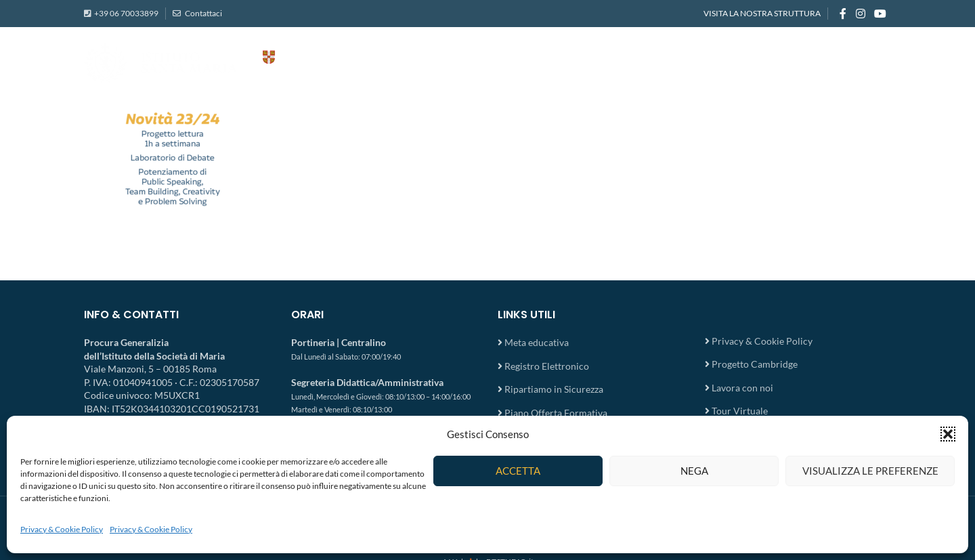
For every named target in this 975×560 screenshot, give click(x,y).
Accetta (518, 471)
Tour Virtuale (740, 411)
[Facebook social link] (843, 14)
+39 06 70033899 (126, 13)
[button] (948, 434)
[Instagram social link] (860, 14)
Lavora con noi (742, 388)
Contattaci (203, 13)
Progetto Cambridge (755, 364)
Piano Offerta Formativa (556, 413)
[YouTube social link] (881, 14)
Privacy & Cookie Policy (62, 529)
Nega (694, 471)
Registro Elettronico (547, 366)
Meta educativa (537, 342)
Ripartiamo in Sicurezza (554, 389)
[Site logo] (219, 61)
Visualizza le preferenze (870, 471)
